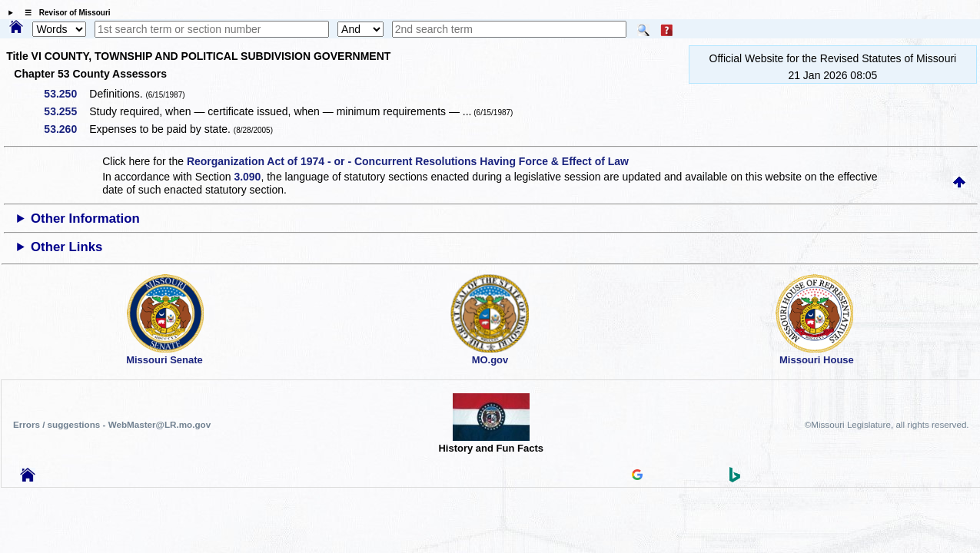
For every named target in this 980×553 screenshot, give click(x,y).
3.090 (247, 177)
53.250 (66, 94)
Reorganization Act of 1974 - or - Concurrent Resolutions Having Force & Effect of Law (408, 161)
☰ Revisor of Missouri (64, 13)
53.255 (66, 111)
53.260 (66, 129)
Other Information (85, 219)
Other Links (66, 247)
